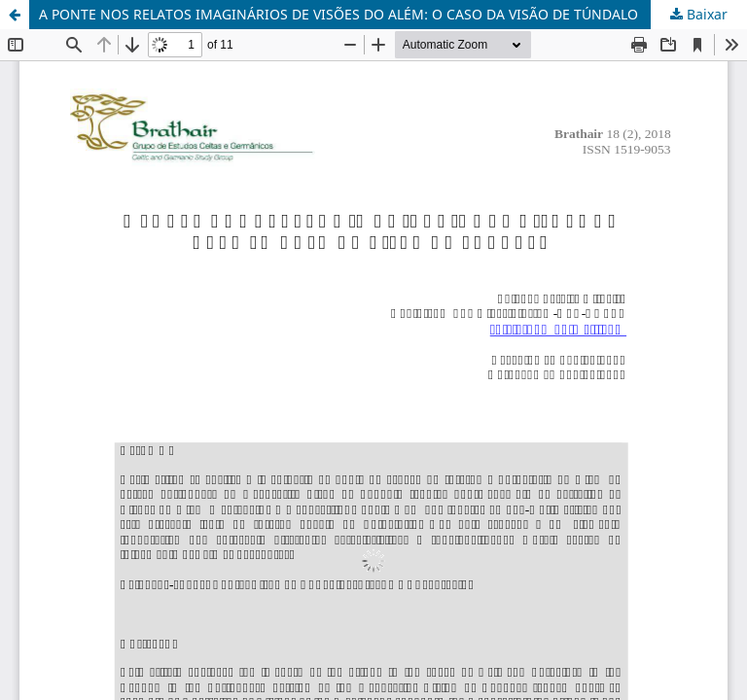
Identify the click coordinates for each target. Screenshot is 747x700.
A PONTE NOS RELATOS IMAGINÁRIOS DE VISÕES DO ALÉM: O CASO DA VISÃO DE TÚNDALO (338, 14)
